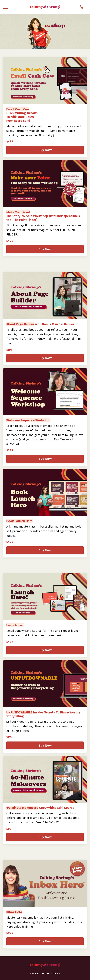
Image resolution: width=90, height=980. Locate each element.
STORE (34, 973)
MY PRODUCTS (51, 973)
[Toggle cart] (82, 7)
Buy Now (45, 150)
